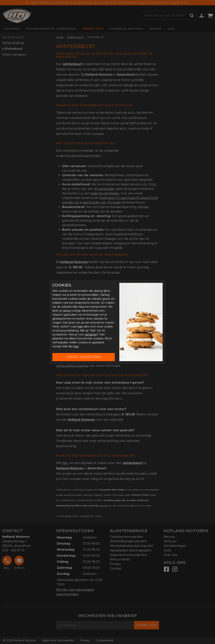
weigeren (91, 334)
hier (80, 327)
